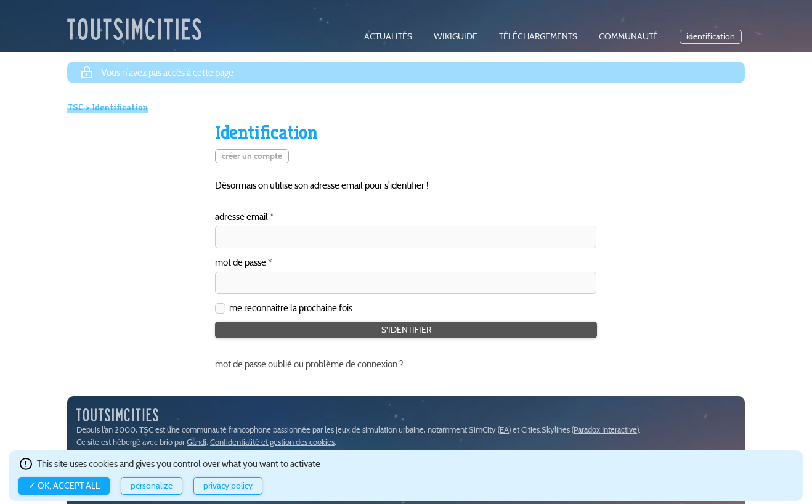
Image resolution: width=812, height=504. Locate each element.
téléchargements (538, 37)
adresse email (242, 217)
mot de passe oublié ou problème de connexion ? (309, 364)
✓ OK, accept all (64, 486)
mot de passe (241, 263)
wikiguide (456, 37)
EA (504, 430)
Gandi (197, 442)
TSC (75, 107)
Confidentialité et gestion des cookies (272, 442)
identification (711, 37)
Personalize (152, 486)
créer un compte (252, 156)
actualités (388, 37)
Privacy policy (228, 486)
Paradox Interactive (605, 430)
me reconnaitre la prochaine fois (291, 308)
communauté (628, 37)
